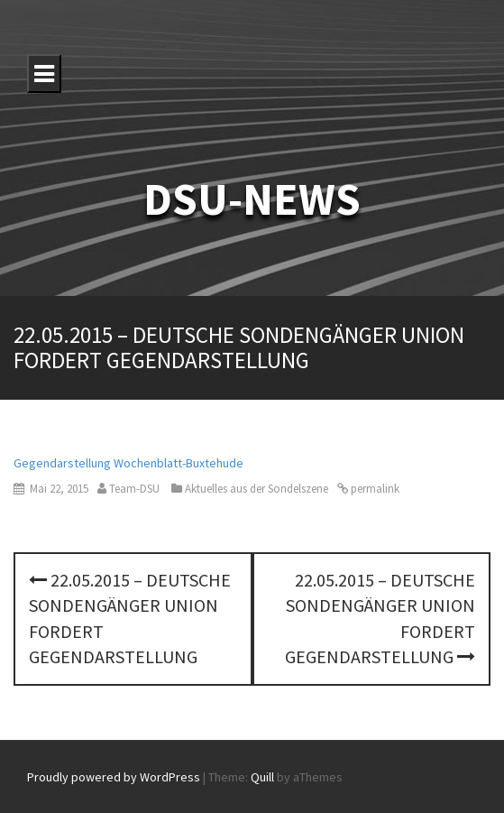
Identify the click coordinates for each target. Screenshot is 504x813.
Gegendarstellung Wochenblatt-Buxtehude (128, 463)
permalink (374, 489)
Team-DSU (134, 489)
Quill (262, 777)
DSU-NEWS (252, 199)
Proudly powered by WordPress (114, 777)
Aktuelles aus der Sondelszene (257, 489)
